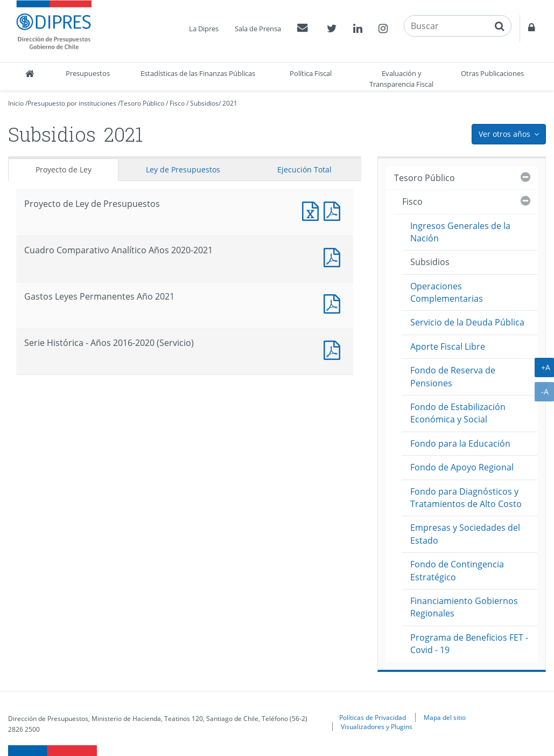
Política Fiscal (311, 73)
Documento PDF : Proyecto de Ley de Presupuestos (334, 210)
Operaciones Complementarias (447, 292)
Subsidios (204, 103)
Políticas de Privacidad (373, 717)
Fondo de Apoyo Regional (462, 467)
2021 (230, 103)
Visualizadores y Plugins (377, 726)
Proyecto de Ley (64, 169)
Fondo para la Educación (460, 443)
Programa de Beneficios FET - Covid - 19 (469, 644)
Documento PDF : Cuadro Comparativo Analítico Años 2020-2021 (334, 256)
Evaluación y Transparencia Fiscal (401, 79)
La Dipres (204, 29)
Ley (183, 169)
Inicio (16, 103)
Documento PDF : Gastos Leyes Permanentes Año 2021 (334, 303)
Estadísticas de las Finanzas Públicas (198, 73)
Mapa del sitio (445, 717)
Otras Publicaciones (492, 73)
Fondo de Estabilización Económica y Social (458, 413)
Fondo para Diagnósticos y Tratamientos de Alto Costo (466, 498)
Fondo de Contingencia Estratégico (457, 570)
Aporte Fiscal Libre (448, 346)
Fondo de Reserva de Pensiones (453, 376)
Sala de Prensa (258, 29)
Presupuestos (88, 73)
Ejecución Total (304, 169)
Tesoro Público (142, 103)
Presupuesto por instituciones (72, 103)
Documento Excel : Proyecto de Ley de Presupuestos (313, 210)
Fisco (177, 103)
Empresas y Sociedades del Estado (465, 534)
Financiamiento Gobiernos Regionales (464, 607)
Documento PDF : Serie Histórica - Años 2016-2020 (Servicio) (334, 349)
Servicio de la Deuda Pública (467, 322)
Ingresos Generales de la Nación (460, 232)
